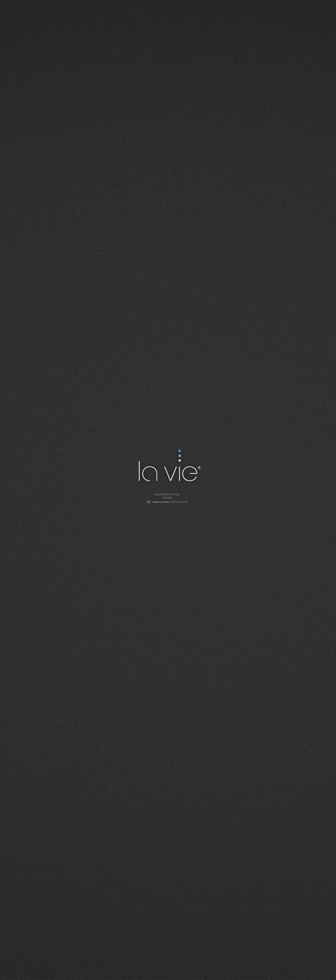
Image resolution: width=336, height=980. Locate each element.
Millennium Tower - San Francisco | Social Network (168, 499)
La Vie (169, 466)
